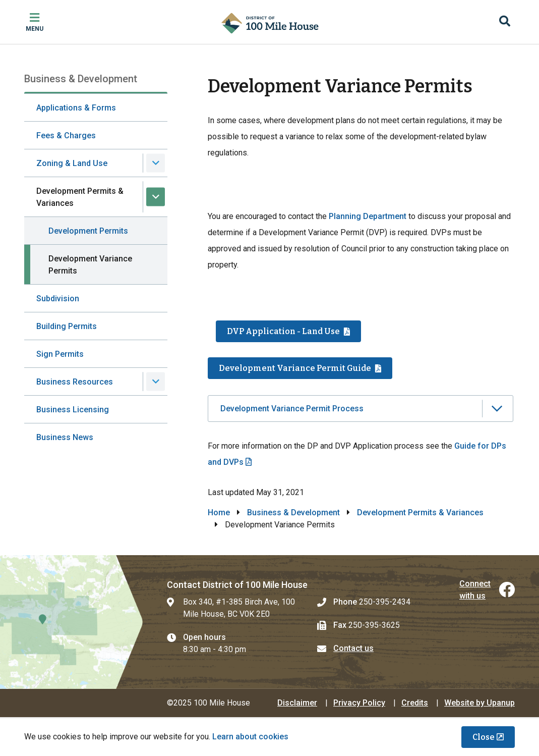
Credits (415, 703)
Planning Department (368, 216)
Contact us (353, 648)
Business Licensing (73, 410)
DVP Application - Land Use (283, 331)
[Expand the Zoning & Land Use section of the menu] (156, 163)
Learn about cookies (250, 737)
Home (219, 512)
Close (484, 737)
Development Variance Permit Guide (295, 368)
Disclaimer (297, 703)
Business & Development (293, 512)
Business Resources (75, 382)
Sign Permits (60, 354)
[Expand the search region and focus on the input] (505, 22)
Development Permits (88, 231)
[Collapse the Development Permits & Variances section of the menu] (156, 197)
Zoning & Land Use (72, 163)
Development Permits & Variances (80, 197)
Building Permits (67, 326)
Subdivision (58, 299)
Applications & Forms (76, 108)
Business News (65, 437)
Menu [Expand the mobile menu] (35, 29)
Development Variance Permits (90, 265)
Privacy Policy (359, 703)
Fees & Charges (66, 136)
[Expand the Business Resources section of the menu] (156, 382)
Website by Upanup (480, 703)
